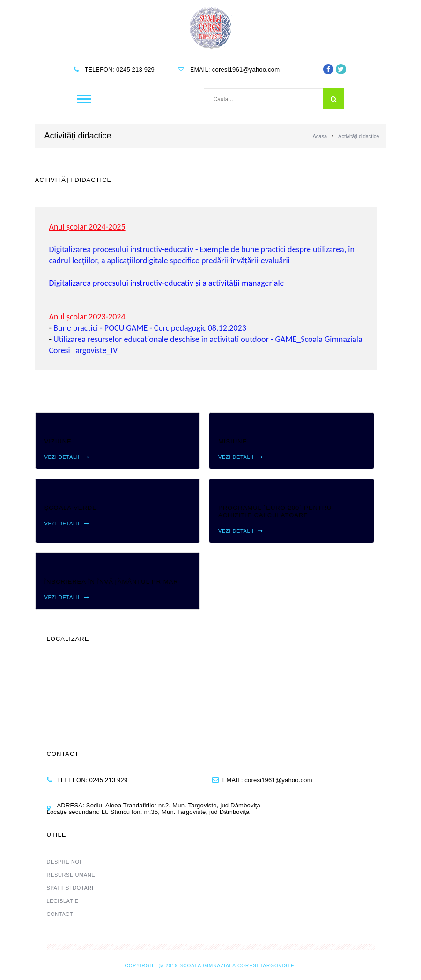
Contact (60, 914)
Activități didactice (358, 136)
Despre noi (64, 862)
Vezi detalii (67, 457)
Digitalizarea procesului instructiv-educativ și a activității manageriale (167, 283)
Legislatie (63, 901)
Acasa (320, 136)
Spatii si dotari (70, 888)
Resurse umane (71, 875)
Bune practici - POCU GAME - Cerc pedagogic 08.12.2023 (150, 328)
